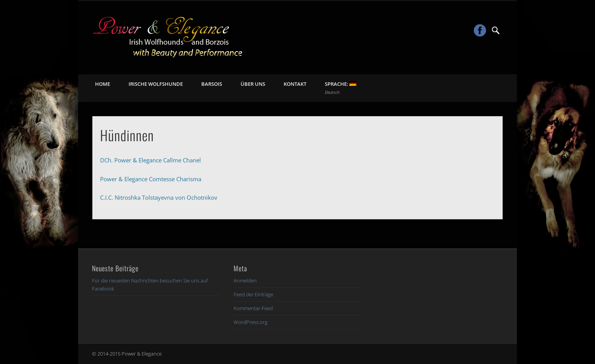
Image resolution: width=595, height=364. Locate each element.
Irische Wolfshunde (156, 84)
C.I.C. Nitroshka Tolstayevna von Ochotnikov (159, 197)
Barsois (212, 84)
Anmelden (245, 281)
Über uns (253, 84)
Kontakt (295, 84)
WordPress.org (251, 322)
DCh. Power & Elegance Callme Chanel (150, 160)
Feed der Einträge (253, 294)
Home (103, 84)
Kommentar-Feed (253, 308)
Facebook (480, 30)
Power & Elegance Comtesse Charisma (151, 179)
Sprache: (341, 88)
